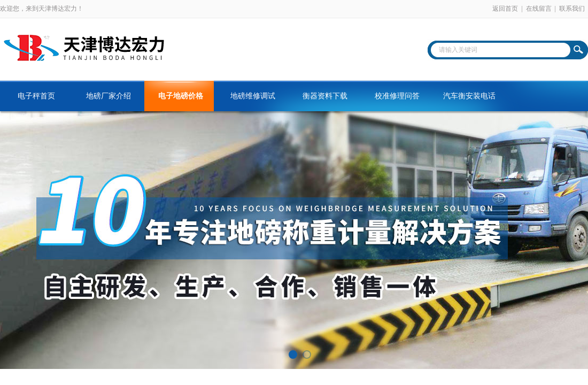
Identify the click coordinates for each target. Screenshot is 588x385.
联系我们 (572, 9)
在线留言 (539, 9)
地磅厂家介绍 (109, 96)
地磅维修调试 (253, 96)
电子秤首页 (36, 96)
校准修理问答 (397, 96)
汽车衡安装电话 (469, 96)
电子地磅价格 (181, 96)
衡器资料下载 (325, 96)
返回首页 (505, 9)
